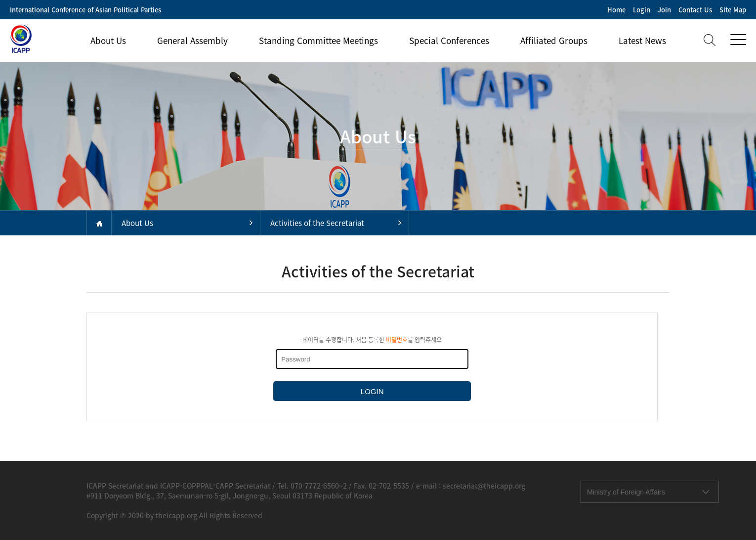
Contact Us (695, 10)
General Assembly (192, 40)
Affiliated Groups (554, 40)
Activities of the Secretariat (317, 223)
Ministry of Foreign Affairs (626, 492)
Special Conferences (449, 40)
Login (642, 10)
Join (664, 10)
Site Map (733, 10)
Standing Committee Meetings (318, 40)
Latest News (642, 40)
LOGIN (372, 391)
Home (616, 10)
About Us (108, 40)
